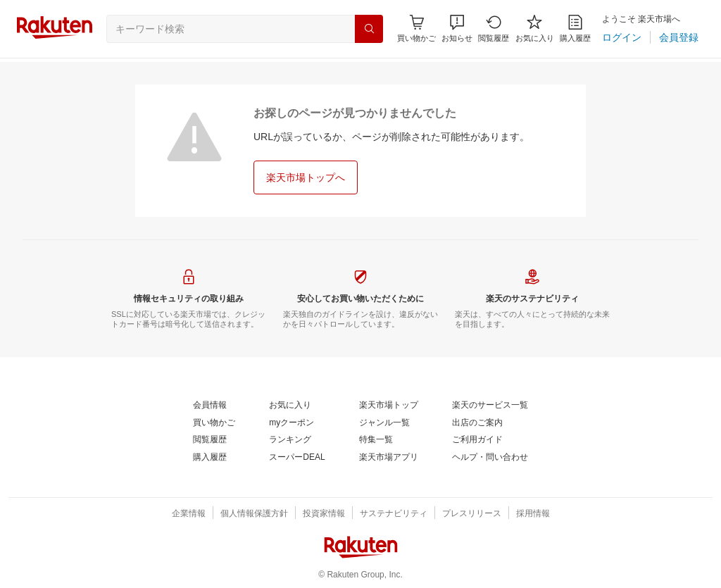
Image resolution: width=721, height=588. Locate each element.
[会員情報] (210, 406)
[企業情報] (189, 514)
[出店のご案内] (477, 423)
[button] (457, 29)
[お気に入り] (535, 29)
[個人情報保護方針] (254, 514)
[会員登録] (679, 37)
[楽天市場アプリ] (389, 458)
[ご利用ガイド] (477, 440)
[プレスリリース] (472, 514)
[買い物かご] (214, 423)
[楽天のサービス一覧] (490, 406)
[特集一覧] (376, 440)
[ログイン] (622, 37)
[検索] (369, 29)
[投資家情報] (324, 514)
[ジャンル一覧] (384, 423)
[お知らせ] (457, 29)
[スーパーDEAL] (297, 458)
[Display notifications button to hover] (416, 29)
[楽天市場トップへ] (306, 177)
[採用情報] (533, 514)
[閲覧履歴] (494, 29)
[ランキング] (290, 440)
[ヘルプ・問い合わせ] (490, 458)
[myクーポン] (291, 423)
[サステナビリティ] (394, 514)
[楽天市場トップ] (389, 406)
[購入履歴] (575, 29)
